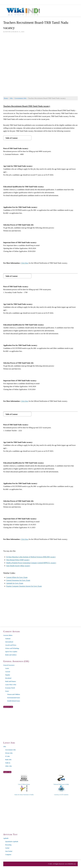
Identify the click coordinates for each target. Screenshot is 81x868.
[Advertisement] (40, 51)
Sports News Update (11, 652)
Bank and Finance (11, 681)
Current (8, 672)
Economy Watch (10, 688)
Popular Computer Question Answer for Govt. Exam (24, 586)
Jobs (11, 98)
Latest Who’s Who (11, 685)
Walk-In (8, 763)
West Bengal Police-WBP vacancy (18, 560)
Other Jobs (9, 766)
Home (6, 98)
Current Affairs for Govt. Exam (17, 577)
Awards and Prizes (11, 645)
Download (8, 678)
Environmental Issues (14, 698)
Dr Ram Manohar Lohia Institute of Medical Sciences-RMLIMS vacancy (31, 557)
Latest (7, 668)
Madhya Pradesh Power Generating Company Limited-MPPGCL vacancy (31, 563)
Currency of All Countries (61, 790)
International (9, 642)
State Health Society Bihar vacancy (18, 566)
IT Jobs (7, 756)
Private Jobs (9, 753)
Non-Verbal (9, 851)
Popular (8, 675)
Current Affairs (8, 635)
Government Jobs (20, 98)
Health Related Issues (14, 701)
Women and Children (14, 694)
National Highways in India (61, 780)
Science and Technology (12, 648)
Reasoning (8, 845)
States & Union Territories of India (24, 790)
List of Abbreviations (24, 780)
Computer (8, 855)
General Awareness (9, 665)
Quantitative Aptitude (12, 842)
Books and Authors (11, 655)
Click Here (25, 263)
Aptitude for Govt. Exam (15, 583)
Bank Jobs (8, 760)
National (8, 639)
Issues (7, 691)
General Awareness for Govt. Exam (18, 580)
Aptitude (6, 838)
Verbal (7, 848)
